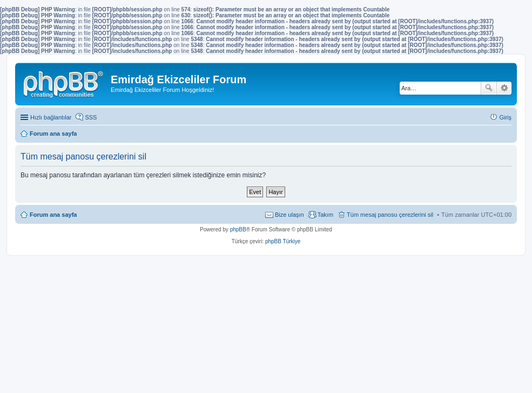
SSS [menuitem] (91, 117)
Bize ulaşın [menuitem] (289, 215)
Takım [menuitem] (325, 215)
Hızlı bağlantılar (51, 117)
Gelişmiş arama (504, 88)
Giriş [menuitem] (505, 117)
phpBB (238, 229)
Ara (489, 88)
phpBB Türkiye (283, 241)
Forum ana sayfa (53, 215)
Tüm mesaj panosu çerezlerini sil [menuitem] (390, 215)
